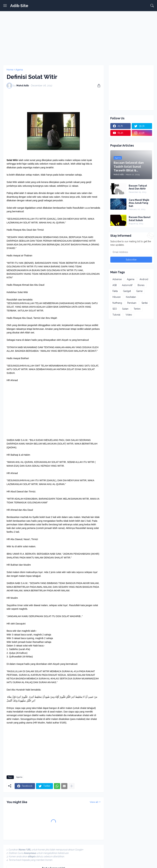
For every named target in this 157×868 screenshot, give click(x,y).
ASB (115, 285)
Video (129, 315)
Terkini (137, 309)
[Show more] (72, 786)
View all (94, 802)
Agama (19, 70)
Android (144, 279)
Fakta (115, 291)
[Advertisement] (78, 37)
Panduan (132, 303)
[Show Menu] (5, 6)
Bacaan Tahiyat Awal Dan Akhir (138, 187)
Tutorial (116, 315)
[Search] (152, 6)
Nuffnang (117, 303)
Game (139, 291)
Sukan (125, 309)
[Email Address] (131, 252)
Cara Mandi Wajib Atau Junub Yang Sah (139, 203)
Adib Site (19, 6)
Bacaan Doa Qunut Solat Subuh (140, 219)
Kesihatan (131, 297)
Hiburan (117, 297)
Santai (145, 303)
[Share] (98, 86)
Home (10, 70)
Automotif (127, 285)
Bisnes (141, 285)
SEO (115, 309)
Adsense (117, 279)
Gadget (127, 291)
